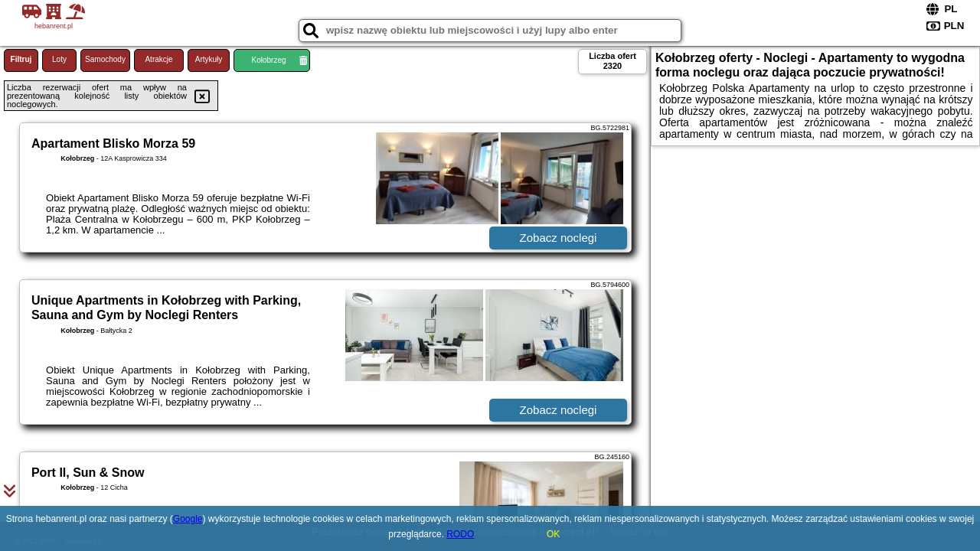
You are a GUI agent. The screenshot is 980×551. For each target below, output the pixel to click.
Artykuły (209, 59)
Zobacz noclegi (559, 238)
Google (188, 519)
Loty (59, 59)
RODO (460, 534)
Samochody (105, 59)
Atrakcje (158, 59)
